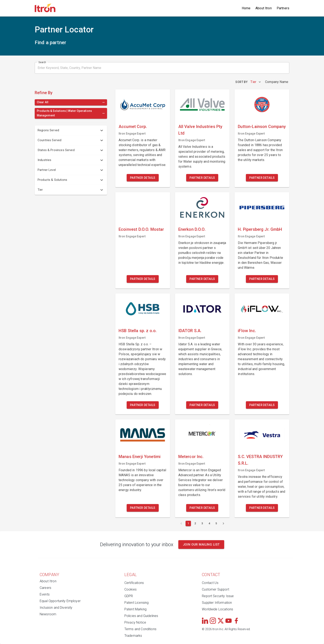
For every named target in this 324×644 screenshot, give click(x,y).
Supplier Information (217, 603)
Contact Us (210, 583)
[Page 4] (209, 523)
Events (45, 594)
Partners (283, 8)
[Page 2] (195, 523)
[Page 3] (202, 523)
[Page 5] (216, 523)
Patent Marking (135, 609)
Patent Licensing (136, 603)
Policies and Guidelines (141, 616)
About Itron (264, 8)
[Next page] (223, 523)
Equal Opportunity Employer (60, 601)
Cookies (130, 589)
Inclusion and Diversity (56, 608)
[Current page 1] (188, 523)
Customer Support (215, 589)
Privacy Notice (135, 622)
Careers (45, 588)
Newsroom (48, 614)
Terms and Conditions (140, 629)
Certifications (134, 583)
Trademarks (133, 636)
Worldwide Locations (217, 609)
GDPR (129, 596)
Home (246, 8)
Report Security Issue (218, 596)
